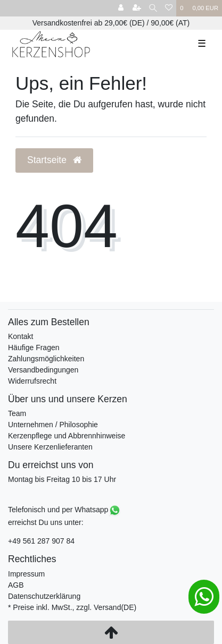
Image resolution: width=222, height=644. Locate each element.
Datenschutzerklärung (44, 596)
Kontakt (20, 336)
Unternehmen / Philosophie (53, 425)
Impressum (26, 574)
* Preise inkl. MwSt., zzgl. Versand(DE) (72, 607)
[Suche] (153, 8)
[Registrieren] (137, 8)
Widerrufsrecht (32, 381)
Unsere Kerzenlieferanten (50, 447)
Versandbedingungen (43, 370)
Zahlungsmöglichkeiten (46, 359)
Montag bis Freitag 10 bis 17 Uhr (62, 479)
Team (17, 413)
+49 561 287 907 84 (41, 541)
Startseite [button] (54, 160)
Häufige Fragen (34, 348)
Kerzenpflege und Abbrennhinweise (67, 436)
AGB (16, 585)
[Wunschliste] (169, 8)
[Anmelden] (121, 8)
